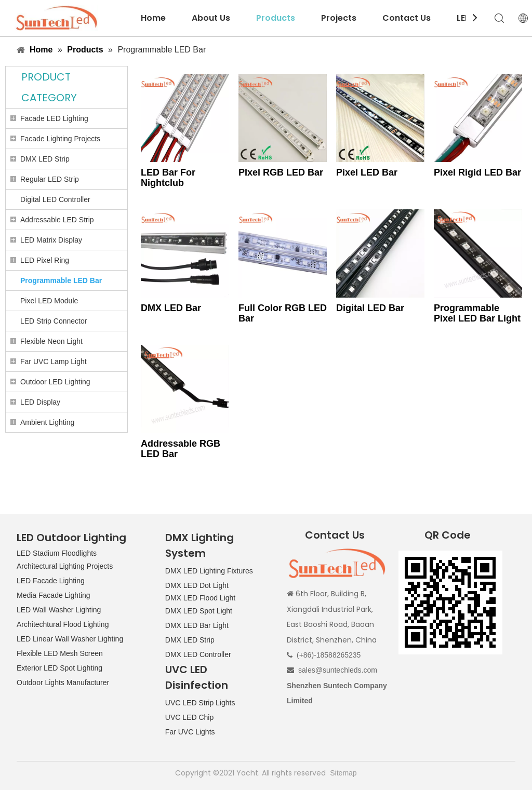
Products (276, 18)
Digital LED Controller (55, 199)
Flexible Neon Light (51, 341)
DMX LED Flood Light (200, 598)
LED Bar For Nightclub (168, 178)
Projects (339, 18)
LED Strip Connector (54, 321)
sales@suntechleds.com (338, 670)
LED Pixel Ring (45, 260)
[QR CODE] (450, 602)
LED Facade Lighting (51, 581)
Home (153, 18)
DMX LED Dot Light (197, 585)
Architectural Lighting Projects (65, 566)
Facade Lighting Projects (60, 139)
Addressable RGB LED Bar (181, 449)
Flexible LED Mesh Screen (60, 653)
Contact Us (407, 18)
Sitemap (343, 773)
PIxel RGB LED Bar (281, 172)
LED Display (40, 402)
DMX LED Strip (45, 159)
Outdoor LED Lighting (55, 382)
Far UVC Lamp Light (54, 361)
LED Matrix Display (51, 240)
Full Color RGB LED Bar (283, 313)
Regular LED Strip (50, 179)
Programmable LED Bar (61, 280)
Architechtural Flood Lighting (63, 624)
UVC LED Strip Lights (200, 703)
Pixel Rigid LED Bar (477, 172)
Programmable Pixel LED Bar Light (477, 313)
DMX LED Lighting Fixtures (209, 571)
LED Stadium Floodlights (57, 553)
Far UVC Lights (190, 732)
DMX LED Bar (171, 308)
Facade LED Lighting (54, 118)
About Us (211, 18)
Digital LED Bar (370, 308)
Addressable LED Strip (57, 220)
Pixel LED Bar (367, 172)
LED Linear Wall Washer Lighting (70, 639)
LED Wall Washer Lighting (59, 610)
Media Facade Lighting (54, 595)
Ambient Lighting (47, 422)
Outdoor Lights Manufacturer (63, 682)
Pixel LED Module (49, 301)
